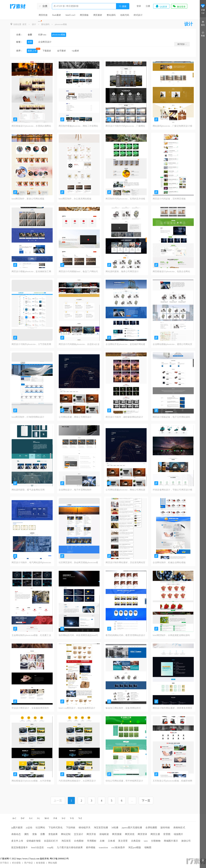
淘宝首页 (66, 841)
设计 (34, 24)
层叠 (43, 834)
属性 (26, 834)
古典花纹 (136, 841)
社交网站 (40, 828)
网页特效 (43, 15)
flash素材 (57, 15)
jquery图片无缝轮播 (132, 828)
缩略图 (148, 847)
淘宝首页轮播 (101, 828)
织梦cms (42, 35)
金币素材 (62, 51)
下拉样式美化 (56, 828)
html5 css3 (70, 15)
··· (39, 21)
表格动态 (16, 834)
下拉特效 (71, 828)
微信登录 (179, 6)
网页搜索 (117, 834)
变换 (35, 834)
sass (146, 841)
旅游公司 (186, 841)
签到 (203, 23)
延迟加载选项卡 (20, 847)
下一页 (146, 801)
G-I (31, 818)
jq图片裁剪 (17, 828)
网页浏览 (130, 834)
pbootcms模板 (61, 24)
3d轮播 (115, 828)
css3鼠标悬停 (118, 847)
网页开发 (91, 834)
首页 (24, 24)
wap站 (50, 847)
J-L (38, 818)
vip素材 (75, 51)
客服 (203, 34)
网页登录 (142, 834)
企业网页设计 (45, 42)
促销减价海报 (34, 841)
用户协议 (29, 863)
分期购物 (156, 841)
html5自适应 (37, 847)
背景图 (167, 834)
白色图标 (79, 841)
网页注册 (155, 834)
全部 (30, 35)
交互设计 (79, 834)
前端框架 (104, 834)
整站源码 (111, 15)
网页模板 (84, 15)
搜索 (123, 6)
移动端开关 (85, 828)
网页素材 (98, 15)
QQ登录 (161, 6)
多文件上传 (17, 841)
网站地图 (53, 863)
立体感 (111, 841)
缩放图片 (179, 834)
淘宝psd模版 (135, 847)
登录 (139, 6)
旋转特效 (165, 828)
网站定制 (66, 834)
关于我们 (4, 863)
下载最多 (47, 51)
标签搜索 (41, 863)
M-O (47, 818)
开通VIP (203, 9)
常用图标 (92, 841)
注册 (148, 6)
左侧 (102, 841)
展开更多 (182, 44)
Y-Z (80, 818)
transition (103, 847)
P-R (55, 818)
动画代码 (125, 15)
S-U (64, 818)
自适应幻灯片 (51, 841)
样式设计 (138, 15)
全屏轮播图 (151, 828)
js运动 (29, 828)
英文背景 (123, 841)
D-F (23, 818)
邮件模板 (91, 847)
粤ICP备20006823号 (59, 859)
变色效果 (53, 834)
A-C (14, 818)
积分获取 (16, 863)
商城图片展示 (171, 841)
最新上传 (32, 51)
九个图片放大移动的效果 (70, 847)
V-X (72, 818)
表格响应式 (179, 828)
